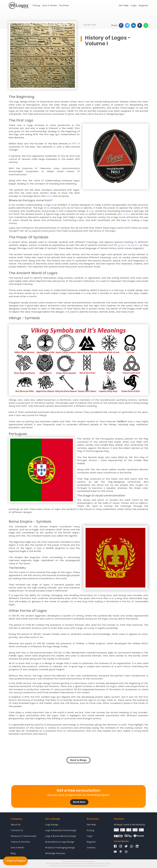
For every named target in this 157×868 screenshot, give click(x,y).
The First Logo (21, 120)
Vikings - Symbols (24, 318)
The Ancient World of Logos (33, 273)
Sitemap (91, 861)
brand (49, 196)
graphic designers (128, 245)
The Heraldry (17, 568)
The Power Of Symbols (29, 237)
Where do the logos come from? (31, 200)
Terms (76, 861)
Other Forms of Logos (28, 611)
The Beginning (22, 97)
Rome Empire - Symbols (30, 522)
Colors (126, 214)
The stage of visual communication (101, 496)
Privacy (83, 861)
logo (92, 211)
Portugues (18, 434)
